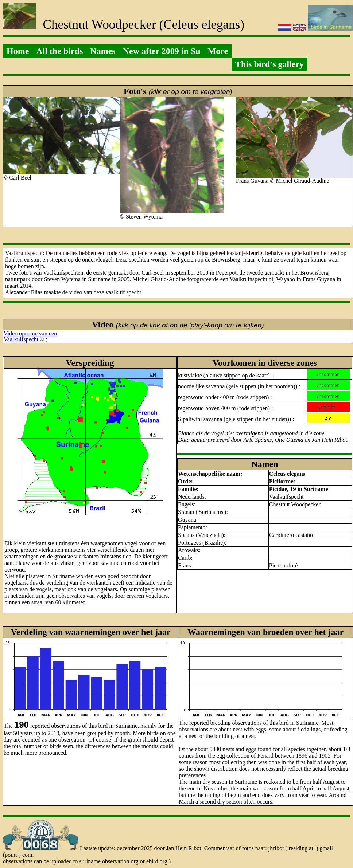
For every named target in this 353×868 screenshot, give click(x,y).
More (218, 51)
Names (103, 51)
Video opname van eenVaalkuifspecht (30, 336)
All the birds (59, 51)
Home (18, 51)
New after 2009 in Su (162, 51)
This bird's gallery (269, 64)
